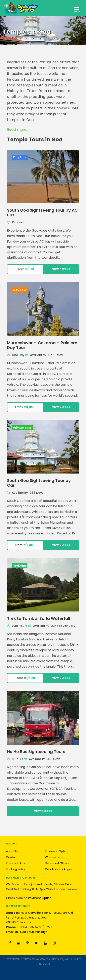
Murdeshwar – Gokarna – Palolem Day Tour (42, 345)
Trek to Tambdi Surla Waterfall (39, 618)
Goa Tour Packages (59, 869)
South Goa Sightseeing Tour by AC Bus (42, 213)
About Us (12, 851)
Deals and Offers (57, 863)
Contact (12, 857)
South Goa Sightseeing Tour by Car (39, 483)
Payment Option (57, 851)
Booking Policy (16, 869)
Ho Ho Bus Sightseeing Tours (36, 752)
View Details (61, 269)
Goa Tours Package (34, 932)
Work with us (54, 857)
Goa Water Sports (48, 959)
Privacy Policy (15, 863)
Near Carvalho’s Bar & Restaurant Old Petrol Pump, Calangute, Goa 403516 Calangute (39, 918)
